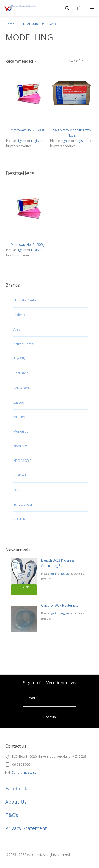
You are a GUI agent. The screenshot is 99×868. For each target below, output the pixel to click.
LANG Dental (23, 388)
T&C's (12, 815)
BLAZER (19, 359)
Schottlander (23, 504)
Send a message (24, 772)
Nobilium (20, 446)
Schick (18, 490)
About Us (16, 802)
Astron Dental (24, 344)
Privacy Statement (26, 828)
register (66, 574)
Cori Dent (21, 373)
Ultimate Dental (25, 300)
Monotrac (21, 431)
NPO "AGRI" (22, 461)
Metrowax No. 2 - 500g (28, 130)
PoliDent (20, 475)
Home (10, 24)
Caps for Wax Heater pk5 (60, 605)
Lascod (19, 402)
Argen (18, 329)
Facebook (16, 788)
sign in (53, 574)
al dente (20, 315)
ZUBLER (19, 519)
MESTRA (19, 417)
